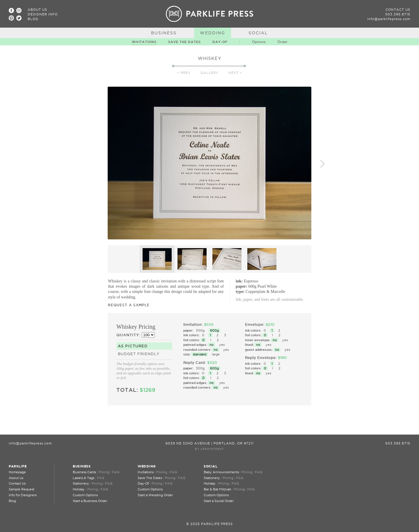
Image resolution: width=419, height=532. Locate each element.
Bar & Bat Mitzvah (218, 489)
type (239, 292)
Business (164, 33)
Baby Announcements (221, 472)
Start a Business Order (90, 501)
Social (258, 33)
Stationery (81, 483)
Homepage (17, 472)
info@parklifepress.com (389, 19)
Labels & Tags (84, 478)
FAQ (116, 472)
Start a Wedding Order (155, 495)
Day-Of (220, 42)
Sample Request (22, 489)
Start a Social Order (219, 501)
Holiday (79, 489)
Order (282, 42)
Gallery (210, 73)
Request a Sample (129, 305)
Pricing (104, 472)
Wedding (213, 33)
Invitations (144, 42)
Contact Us (398, 10)
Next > (235, 73)
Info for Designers (23, 495)
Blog (33, 19)
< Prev (184, 73)
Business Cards (84, 472)
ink (238, 281)
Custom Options (85, 495)
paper (241, 286)
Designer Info (43, 14)
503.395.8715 (398, 14)
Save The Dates (184, 42)
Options (259, 42)
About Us (37, 10)
